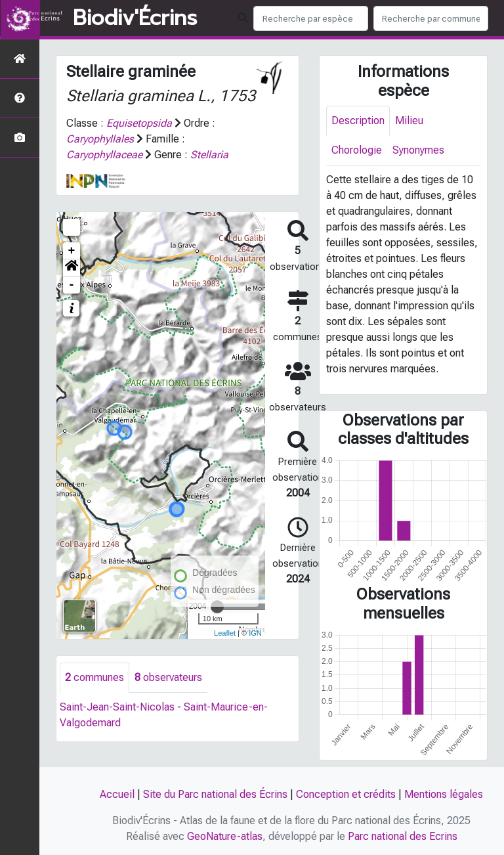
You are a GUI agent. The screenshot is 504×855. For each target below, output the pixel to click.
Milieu (409, 121)
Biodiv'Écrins (135, 18)
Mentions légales (444, 794)
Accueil (117, 794)
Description (358, 121)
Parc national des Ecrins (403, 836)
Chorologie (357, 150)
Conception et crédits (346, 794)
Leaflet (225, 633)
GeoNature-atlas (225, 836)
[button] (72, 268)
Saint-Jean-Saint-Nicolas (117, 707)
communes (94, 677)
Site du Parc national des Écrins (215, 794)
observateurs (168, 677)
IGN (255, 633)
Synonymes (418, 150)
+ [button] (72, 251)
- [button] (72, 285)
